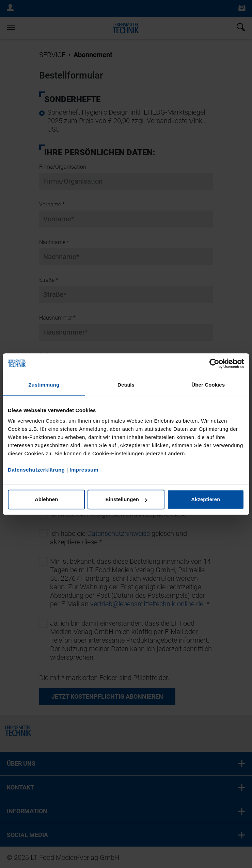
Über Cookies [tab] (208, 385)
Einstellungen (126, 499)
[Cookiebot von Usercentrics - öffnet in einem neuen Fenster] (214, 363)
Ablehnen (46, 499)
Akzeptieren (206, 499)
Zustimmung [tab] (44, 385)
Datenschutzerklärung (36, 470)
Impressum (84, 470)
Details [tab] (126, 385)
